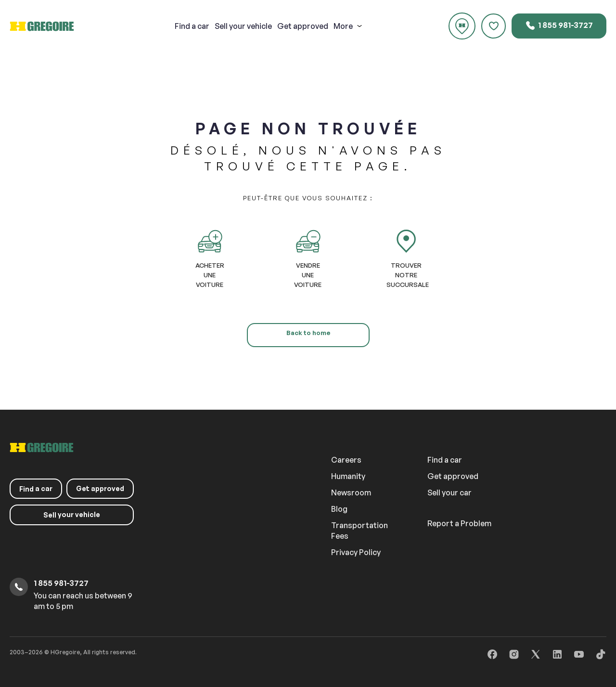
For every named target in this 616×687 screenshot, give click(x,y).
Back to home (308, 333)
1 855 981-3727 (559, 26)
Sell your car (449, 493)
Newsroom (351, 493)
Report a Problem (459, 523)
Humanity (348, 476)
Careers (346, 460)
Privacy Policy (356, 552)
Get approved (303, 26)
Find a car (445, 460)
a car (192, 26)
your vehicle (243, 26)
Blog (339, 509)
